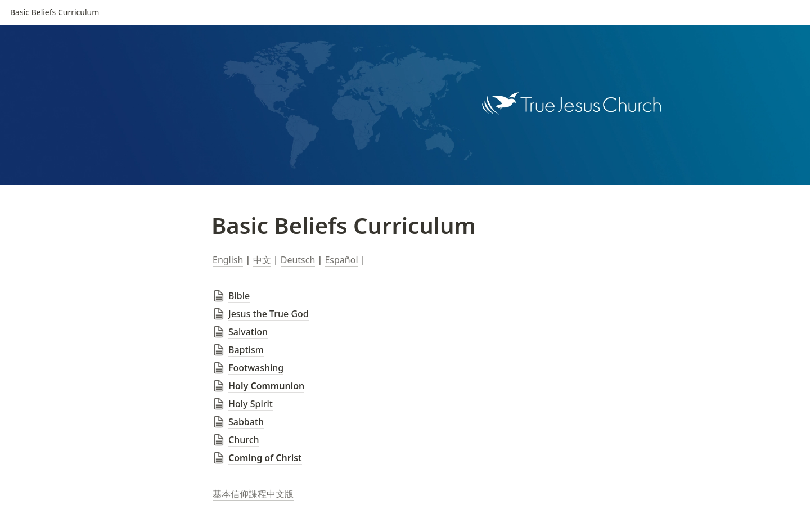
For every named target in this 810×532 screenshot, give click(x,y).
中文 (262, 260)
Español (341, 260)
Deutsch (298, 260)
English (228, 260)
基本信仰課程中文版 (253, 494)
